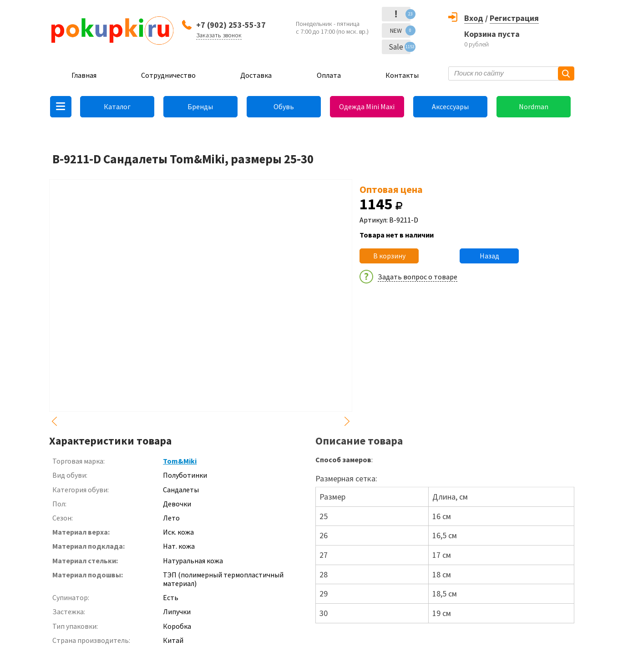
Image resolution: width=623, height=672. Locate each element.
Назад (489, 256)
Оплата (329, 75)
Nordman (534, 106)
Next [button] (347, 421)
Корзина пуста (492, 34)
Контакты (402, 75)
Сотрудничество (168, 75)
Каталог (117, 106)
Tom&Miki (180, 461)
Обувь (284, 106)
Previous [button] (55, 421)
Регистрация (514, 18)
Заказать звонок (219, 35)
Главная (84, 75)
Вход (474, 18)
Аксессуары (450, 106)
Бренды (200, 106)
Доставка (256, 75)
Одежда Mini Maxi (367, 106)
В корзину (389, 256)
